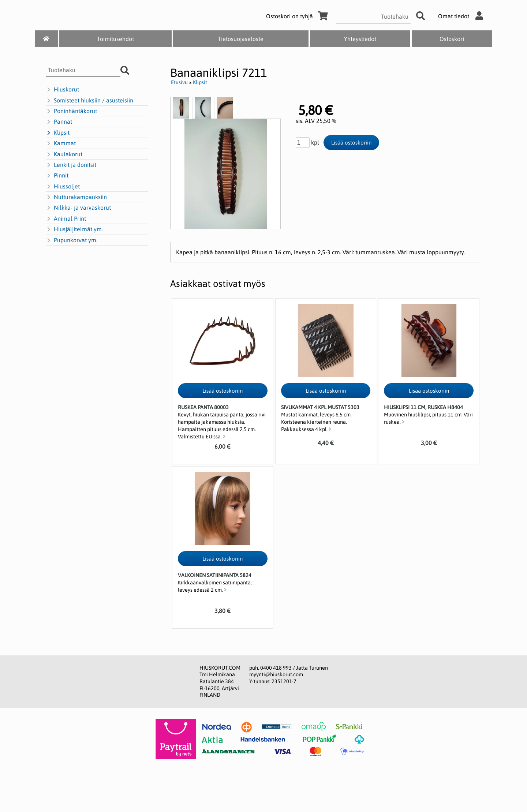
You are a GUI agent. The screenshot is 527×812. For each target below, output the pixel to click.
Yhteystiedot (360, 39)
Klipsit (58, 133)
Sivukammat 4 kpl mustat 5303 (320, 407)
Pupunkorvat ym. (72, 240)
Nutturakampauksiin (76, 197)
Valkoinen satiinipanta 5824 (215, 575)
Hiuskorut (62, 90)
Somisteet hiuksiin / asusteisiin (89, 101)
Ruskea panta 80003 (203, 407)
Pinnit (57, 176)
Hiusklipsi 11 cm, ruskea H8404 (423, 407)
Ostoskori (452, 39)
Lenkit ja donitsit (71, 165)
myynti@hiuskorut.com (276, 674)
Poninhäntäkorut (71, 111)
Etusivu (179, 82)
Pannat (59, 122)
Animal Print (66, 219)
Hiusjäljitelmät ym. (74, 229)
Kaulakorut (64, 154)
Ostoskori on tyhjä (298, 16)
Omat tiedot (462, 16)
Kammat (61, 143)
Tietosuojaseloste (241, 39)
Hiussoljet (63, 187)
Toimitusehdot (115, 39)
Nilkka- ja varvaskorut (78, 208)
